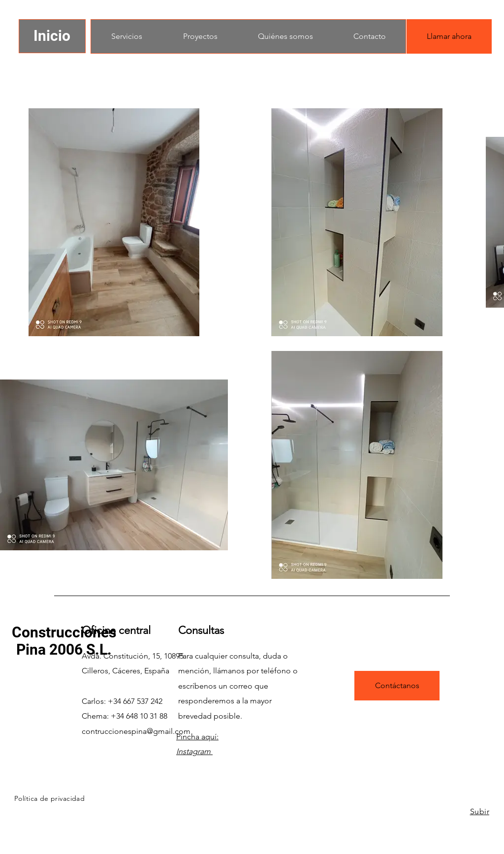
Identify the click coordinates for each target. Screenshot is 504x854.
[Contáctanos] (397, 686)
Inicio (52, 36)
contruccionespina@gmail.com (136, 731)
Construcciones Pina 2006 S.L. (64, 641)
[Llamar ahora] (449, 36)
